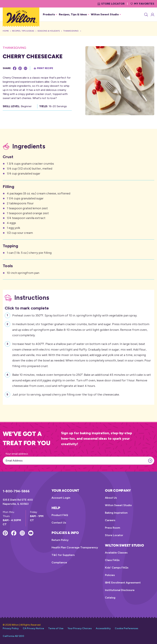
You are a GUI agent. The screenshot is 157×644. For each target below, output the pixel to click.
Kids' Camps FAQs (117, 568)
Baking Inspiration (116, 513)
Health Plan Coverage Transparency (75, 547)
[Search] (146, 14)
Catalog (110, 598)
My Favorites (142, 4)
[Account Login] (152, 14)
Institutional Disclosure (120, 590)
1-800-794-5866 (16, 491)
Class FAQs (112, 560)
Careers (110, 520)
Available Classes (116, 553)
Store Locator (111, 4)
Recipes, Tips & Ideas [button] (74, 14)
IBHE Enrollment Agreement (123, 583)
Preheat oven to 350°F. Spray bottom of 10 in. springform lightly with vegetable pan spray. (75, 315)
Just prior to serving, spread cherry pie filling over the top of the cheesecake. (66, 394)
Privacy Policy (11, 628)
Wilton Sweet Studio (118, 505)
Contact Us (59, 523)
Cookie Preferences (126, 628)
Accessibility (103, 628)
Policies (110, 575)
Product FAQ (60, 515)
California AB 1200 (13, 636)
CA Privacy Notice (33, 628)
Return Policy (60, 540)
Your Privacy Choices (80, 628)
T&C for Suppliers (63, 555)
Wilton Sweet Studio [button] (106, 14)
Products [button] (50, 14)
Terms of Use (56, 628)
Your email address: (17, 454)
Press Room (113, 528)
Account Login (61, 498)
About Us (111, 498)
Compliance (59, 562)
